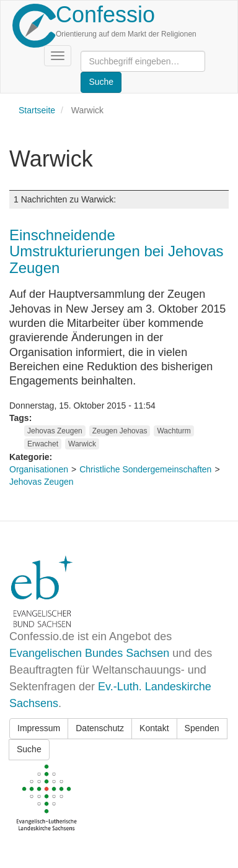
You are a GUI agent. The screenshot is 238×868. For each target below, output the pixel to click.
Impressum (39, 728)
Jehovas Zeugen (55, 431)
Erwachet (43, 444)
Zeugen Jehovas (120, 431)
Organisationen (39, 469)
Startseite (37, 110)
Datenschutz (100, 728)
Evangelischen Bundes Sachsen (89, 653)
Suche (29, 749)
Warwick (82, 444)
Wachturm (174, 431)
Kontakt (154, 728)
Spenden (202, 728)
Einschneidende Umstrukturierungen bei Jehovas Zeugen (117, 251)
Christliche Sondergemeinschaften (145, 469)
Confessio (105, 15)
